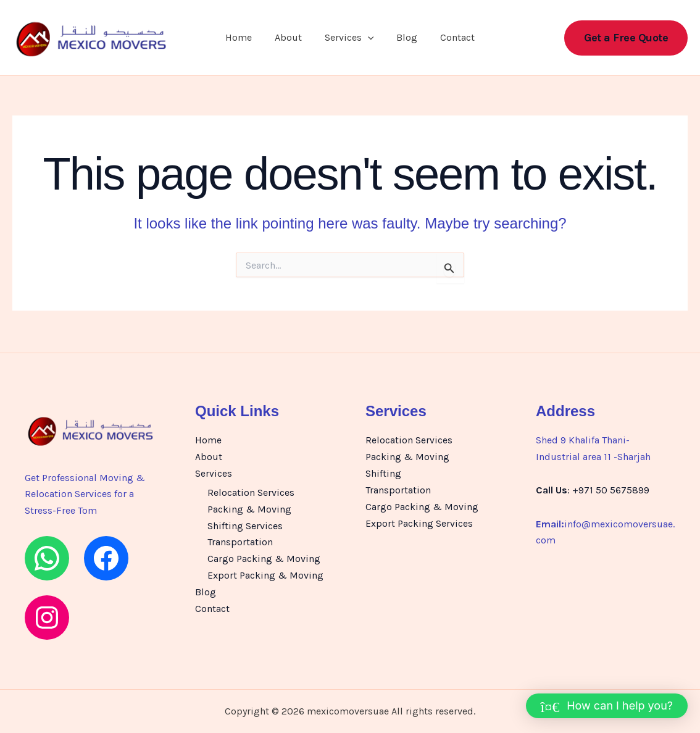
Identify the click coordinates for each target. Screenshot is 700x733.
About (291, 39)
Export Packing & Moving (265, 573)
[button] (368, 39)
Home (245, 39)
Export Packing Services (419, 522)
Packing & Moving (249, 508)
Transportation (240, 541)
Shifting (383, 473)
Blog (404, 39)
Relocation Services (251, 492)
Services (349, 39)
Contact (451, 39)
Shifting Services (245, 525)
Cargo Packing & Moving (264, 557)
